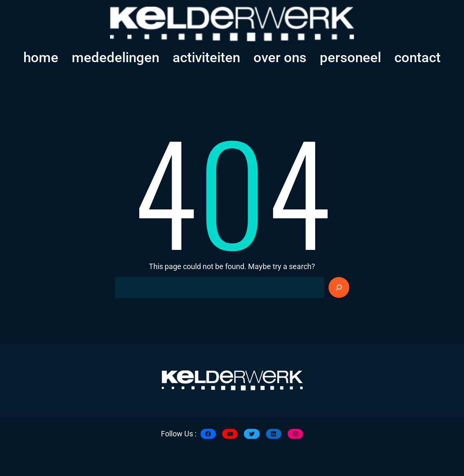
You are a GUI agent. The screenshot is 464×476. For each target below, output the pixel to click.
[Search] (339, 287)
